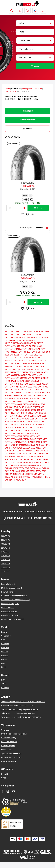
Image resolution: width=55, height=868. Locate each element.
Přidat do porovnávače (27, 214)
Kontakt (5, 774)
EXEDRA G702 (41, 361)
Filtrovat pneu (28, 111)
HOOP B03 (9, 375)
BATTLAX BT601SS (13, 419)
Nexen (4, 659)
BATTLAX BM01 (19, 451)
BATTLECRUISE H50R (14, 358)
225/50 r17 (6, 571)
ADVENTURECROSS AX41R (16, 343)
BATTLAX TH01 (29, 404)
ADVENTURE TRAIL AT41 (16, 369)
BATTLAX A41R (28, 340)
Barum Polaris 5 (8, 584)
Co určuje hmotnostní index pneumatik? (18, 706)
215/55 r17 (6, 552)
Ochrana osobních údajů (11, 757)
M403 (35, 387)
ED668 (8, 445)
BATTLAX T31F (29, 361)
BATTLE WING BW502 (20, 366)
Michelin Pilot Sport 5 (10, 615)
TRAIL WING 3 (20, 480)
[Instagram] (8, 791)
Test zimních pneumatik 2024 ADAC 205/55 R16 (21, 717)
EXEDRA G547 (23, 468)
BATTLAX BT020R (29, 398)
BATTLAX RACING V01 (15, 425)
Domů (7, 89)
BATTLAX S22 (11, 335)
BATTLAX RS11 (39, 349)
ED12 (45, 425)
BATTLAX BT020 (29, 372)
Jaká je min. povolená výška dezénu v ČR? (19, 713)
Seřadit (29, 129)
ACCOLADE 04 (32, 448)
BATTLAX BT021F (12, 387)
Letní (3, 680)
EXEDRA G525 (16, 471)
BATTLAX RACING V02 (33, 346)
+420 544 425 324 (16, 518)
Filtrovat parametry (28, 120)
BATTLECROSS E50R (14, 436)
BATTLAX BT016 (37, 366)
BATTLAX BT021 (23, 381)
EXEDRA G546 (11, 474)
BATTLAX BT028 (12, 442)
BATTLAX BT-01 (38, 428)
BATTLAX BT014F (21, 390)
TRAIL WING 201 (38, 477)
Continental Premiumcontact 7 (14, 596)
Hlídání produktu (33, 214)
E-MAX (26, 465)
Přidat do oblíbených (22, 214)
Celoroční (5, 688)
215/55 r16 (6, 567)
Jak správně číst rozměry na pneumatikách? (20, 709)
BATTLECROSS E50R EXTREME (18, 462)
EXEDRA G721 (42, 372)
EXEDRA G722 (37, 381)
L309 (7, 428)
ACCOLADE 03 (19, 448)
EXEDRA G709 (40, 471)
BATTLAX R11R (35, 390)
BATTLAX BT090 (33, 378)
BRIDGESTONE (11, 91)
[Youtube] (13, 791)
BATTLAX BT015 (12, 416)
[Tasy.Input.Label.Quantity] (17, 208)
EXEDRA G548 (36, 468)
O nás (4, 778)
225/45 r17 (6, 540)
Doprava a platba (8, 746)
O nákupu (5, 730)
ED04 (36, 465)
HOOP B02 (9, 352)
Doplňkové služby (9, 738)
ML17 (40, 474)
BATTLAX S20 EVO (13, 378)
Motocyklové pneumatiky (32, 89)
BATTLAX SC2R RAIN (33, 425)
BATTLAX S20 (36, 335)
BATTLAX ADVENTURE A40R (35, 439)
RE (29, 445)
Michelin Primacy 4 (9, 611)
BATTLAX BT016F (17, 355)
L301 (27, 474)
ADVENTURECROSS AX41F (31, 375)
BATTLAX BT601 (26, 416)
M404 (17, 375)
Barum (4, 632)
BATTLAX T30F (20, 352)
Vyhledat (35, 66)
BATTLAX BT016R (36, 343)
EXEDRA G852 (26, 387)
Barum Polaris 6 (8, 592)
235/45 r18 (6, 556)
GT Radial (5, 644)
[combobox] (35, 23)
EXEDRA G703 (17, 445)
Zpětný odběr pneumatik (11, 753)
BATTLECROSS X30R (29, 401)
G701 (19, 474)
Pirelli (4, 667)
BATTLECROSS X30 (36, 422)
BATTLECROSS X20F (18, 422)
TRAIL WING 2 (11, 477)
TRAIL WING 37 (24, 477)
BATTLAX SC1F (37, 337)
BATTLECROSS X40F (31, 436)
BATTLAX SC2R (28, 419)
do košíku (38, 208)
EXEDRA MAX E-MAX (40, 332)
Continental (6, 636)
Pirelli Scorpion (8, 608)
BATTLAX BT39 (15, 398)
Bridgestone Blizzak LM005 (13, 619)
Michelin (5, 655)
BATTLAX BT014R (12, 384)
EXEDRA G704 (28, 471)
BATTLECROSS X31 (40, 384)
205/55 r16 (6, 536)
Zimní (4, 684)
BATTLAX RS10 (23, 335)
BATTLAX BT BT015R (21, 413)
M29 (31, 474)
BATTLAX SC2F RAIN (14, 465)
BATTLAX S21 (24, 337)
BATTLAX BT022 (32, 451)
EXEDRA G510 (11, 468)
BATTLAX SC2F (40, 416)
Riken (4, 663)
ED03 (31, 465)
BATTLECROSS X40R (14, 404)
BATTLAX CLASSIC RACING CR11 (33, 442)
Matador (5, 652)
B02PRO (46, 454)
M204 (24, 378)
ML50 (21, 346)
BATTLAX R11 (15, 372)
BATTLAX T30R (15, 340)
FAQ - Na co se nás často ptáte (14, 734)
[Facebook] (2, 791)
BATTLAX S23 (26, 384)
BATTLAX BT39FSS (38, 413)
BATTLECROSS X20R (29, 393)
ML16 (45, 474)
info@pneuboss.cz (42, 518)
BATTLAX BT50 (15, 454)
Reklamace (6, 750)
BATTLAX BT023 (12, 349)
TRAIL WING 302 (29, 396)
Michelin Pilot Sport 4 (10, 604)
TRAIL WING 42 (20, 407)
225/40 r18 (6, 548)
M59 (35, 474)
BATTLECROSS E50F (40, 460)
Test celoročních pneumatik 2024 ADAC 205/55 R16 (23, 702)
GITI (3, 640)
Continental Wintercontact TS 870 (15, 600)
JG (23, 474)
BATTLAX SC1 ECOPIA (21, 460)
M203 (20, 396)
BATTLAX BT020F (12, 393)
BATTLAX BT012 (12, 430)
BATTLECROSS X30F (14, 439)
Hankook (5, 648)
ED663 (42, 465)
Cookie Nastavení (9, 761)
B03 (7, 457)
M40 (25, 445)
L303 (38, 404)
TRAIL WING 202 (37, 445)
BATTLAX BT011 (29, 457)
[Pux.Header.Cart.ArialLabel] (27, 11)
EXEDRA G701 (44, 393)
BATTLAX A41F (26, 349)
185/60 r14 (6, 564)
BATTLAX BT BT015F (30, 433)
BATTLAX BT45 (11, 332)
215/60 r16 (6, 560)
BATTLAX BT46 (25, 332)
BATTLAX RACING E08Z (32, 454)
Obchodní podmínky (10, 742)
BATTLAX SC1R (11, 337)
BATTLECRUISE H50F (34, 355)
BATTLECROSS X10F (40, 462)
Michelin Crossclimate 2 (11, 588)
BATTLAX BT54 (26, 430)
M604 (40, 387)
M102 (12, 428)
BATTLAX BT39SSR (23, 428)
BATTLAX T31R (11, 346)
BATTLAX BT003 (34, 369)
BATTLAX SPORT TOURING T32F (19, 364)
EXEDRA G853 (11, 396)
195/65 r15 (6, 544)
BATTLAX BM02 (15, 457)
